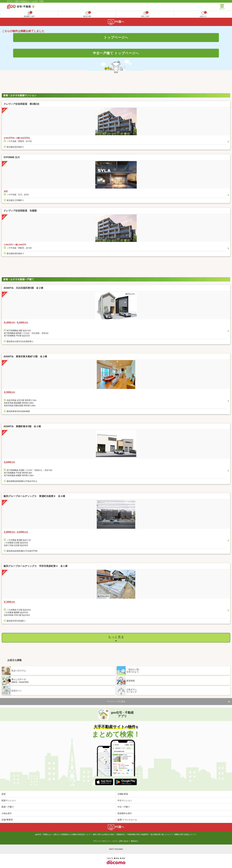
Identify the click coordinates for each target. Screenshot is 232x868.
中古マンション (125, 800)
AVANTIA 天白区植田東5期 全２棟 (23, 288)
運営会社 (134, 841)
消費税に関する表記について (184, 834)
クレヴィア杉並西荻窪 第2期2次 (21, 104)
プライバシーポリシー (101, 841)
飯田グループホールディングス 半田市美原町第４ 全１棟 (36, 566)
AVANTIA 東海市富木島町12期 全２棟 (25, 356)
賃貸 (4, 794)
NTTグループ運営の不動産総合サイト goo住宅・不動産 (25, 1)
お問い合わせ (124, 841)
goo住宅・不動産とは (43, 834)
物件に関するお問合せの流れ (103, 834)
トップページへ (116, 37)
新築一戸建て (8, 807)
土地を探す (7, 813)
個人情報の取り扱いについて (161, 834)
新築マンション (9, 800)
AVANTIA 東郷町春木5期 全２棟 (22, 426)
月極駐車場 (123, 794)
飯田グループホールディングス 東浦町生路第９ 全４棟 (34, 496)
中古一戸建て (124, 807)
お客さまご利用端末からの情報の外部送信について (72, 834)
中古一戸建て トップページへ (116, 53)
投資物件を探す (125, 813)
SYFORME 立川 (12, 157)
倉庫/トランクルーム (127, 820)
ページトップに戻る (116, 701)
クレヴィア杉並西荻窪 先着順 (20, 211)
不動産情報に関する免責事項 (138, 834)
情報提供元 (121, 834)
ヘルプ (114, 841)
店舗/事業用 (7, 820)
